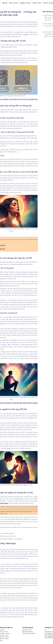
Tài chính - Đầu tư (37, 3)
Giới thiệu (5, 3)
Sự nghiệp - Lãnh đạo (25, 3)
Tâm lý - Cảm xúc (13, 3)
